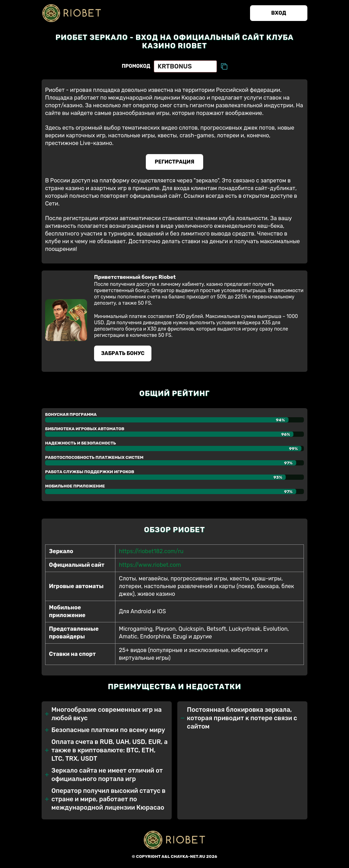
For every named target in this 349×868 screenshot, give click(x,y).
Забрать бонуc (124, 356)
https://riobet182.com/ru (151, 554)
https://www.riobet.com (150, 568)
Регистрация (175, 163)
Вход (277, 14)
